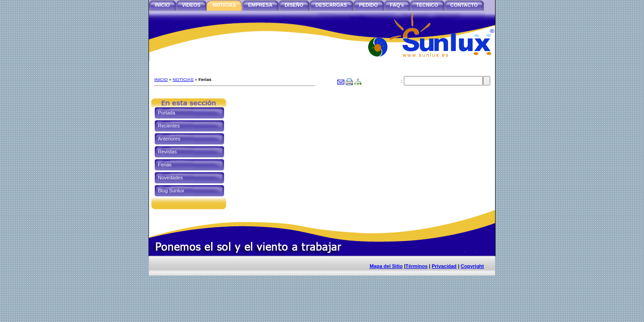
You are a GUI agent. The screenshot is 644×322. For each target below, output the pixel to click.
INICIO (161, 79)
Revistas (167, 152)
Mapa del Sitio (386, 266)
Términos (416, 266)
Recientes (169, 126)
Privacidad (444, 266)
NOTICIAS (183, 79)
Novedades (170, 178)
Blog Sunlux (171, 191)
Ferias (165, 165)
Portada (167, 113)
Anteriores (169, 139)
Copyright (472, 266)
